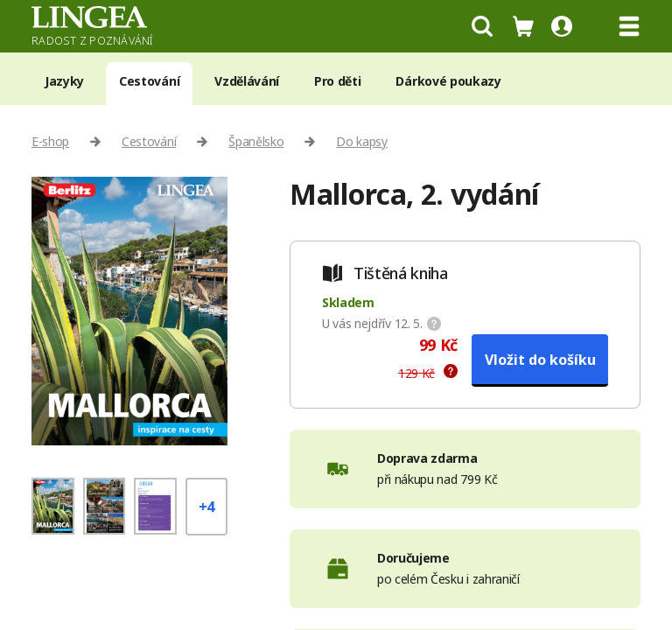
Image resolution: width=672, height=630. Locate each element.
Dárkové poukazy (448, 81)
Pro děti (337, 81)
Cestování (149, 81)
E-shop (50, 141)
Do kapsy (361, 141)
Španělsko (256, 141)
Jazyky (64, 81)
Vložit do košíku (540, 360)
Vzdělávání (247, 81)
